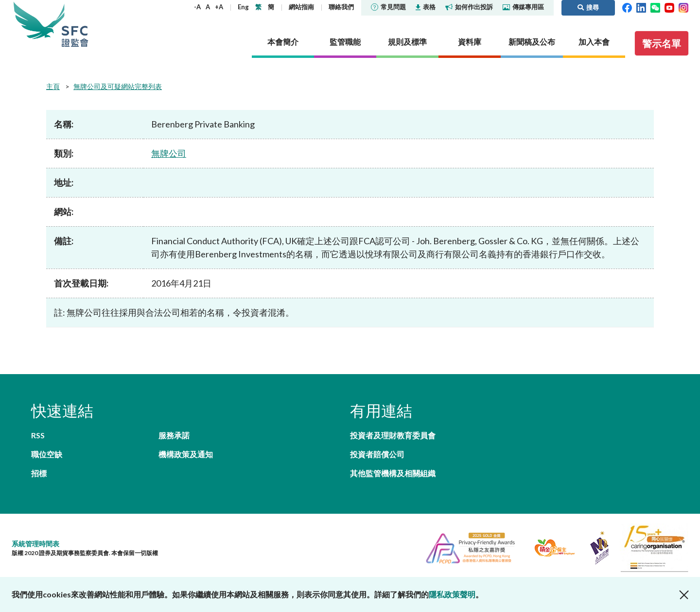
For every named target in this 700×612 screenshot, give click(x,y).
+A (219, 7)
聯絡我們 (341, 7)
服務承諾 (174, 435)
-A (197, 7)
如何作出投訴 (469, 7)
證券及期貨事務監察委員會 (75, 24)
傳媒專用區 (523, 7)
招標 (39, 473)
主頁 (53, 86)
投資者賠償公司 (377, 454)
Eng (243, 7)
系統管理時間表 (35, 544)
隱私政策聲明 (452, 594)
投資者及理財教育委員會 (393, 435)
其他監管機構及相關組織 (393, 473)
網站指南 (301, 7)
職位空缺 (47, 454)
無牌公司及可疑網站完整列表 (118, 86)
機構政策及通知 (186, 454)
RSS (38, 435)
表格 (426, 7)
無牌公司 (169, 153)
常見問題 (388, 7)
